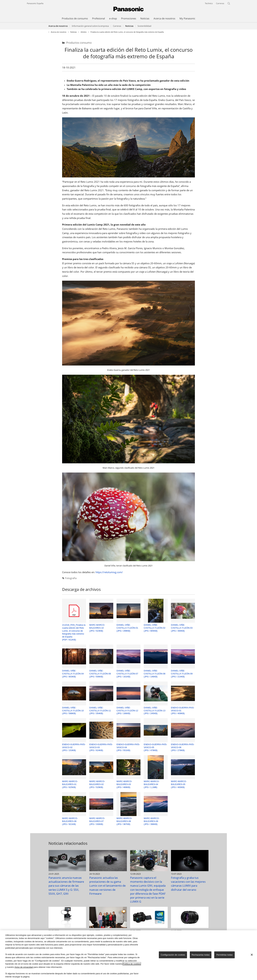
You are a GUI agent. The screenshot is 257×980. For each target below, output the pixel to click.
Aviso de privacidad (24, 967)
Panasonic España (35, 3)
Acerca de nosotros (58, 26)
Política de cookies (132, 964)
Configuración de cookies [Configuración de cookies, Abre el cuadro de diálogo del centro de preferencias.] (173, 955)
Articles (84, 32)
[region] (128, 955)
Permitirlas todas (224, 955)
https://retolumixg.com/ (109, 572)
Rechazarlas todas (201, 955)
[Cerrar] (252, 955)
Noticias (74, 32)
